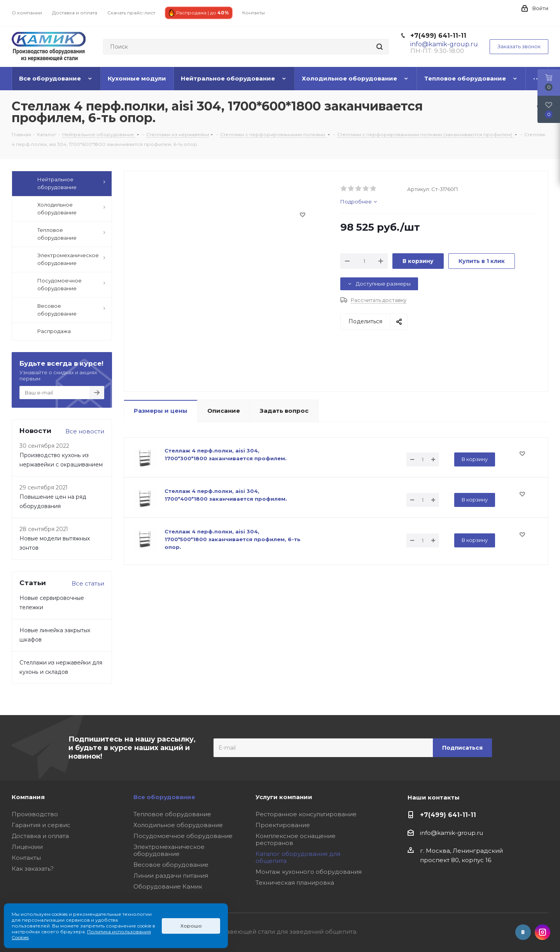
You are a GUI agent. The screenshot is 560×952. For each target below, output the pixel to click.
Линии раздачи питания (171, 876)
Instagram (542, 932)
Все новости (85, 431)
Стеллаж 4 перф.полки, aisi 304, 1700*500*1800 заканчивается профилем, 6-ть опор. (233, 539)
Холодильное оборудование (178, 825)
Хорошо (191, 926)
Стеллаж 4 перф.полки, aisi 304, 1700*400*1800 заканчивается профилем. (226, 495)
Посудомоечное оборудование (183, 836)
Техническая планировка (295, 883)
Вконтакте (523, 932)
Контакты (26, 858)
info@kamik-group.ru (451, 833)
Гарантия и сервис (41, 825)
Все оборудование (164, 797)
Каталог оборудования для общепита (298, 857)
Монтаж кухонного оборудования (309, 872)
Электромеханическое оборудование (169, 850)
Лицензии (27, 847)
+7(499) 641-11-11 (438, 36)
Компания (28, 797)
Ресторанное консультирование (306, 814)
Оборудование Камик (168, 886)
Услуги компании (284, 797)
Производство (35, 814)
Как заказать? (33, 869)
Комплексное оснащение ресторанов (296, 839)
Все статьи (88, 583)
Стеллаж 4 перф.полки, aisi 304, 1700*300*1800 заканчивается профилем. (226, 454)
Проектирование (283, 825)
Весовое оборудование (171, 865)
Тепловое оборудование (172, 814)
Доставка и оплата (40, 836)
